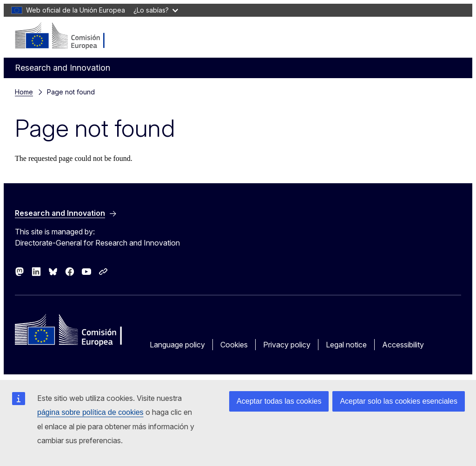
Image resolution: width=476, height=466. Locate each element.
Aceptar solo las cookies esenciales (399, 401)
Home (24, 92)
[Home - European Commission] (71, 36)
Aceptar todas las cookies (279, 401)
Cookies (234, 345)
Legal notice (346, 345)
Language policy (177, 345)
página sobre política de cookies (90, 412)
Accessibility (403, 345)
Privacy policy (287, 345)
